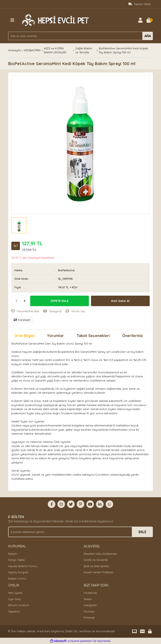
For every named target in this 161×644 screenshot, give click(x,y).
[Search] (80, 36)
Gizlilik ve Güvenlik (96, 560)
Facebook (90, 593)
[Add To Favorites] (25, 311)
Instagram (90, 605)
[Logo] (55, 20)
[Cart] (149, 20)
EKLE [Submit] (142, 532)
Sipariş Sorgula (18, 572)
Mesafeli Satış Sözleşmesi (100, 554)
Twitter (88, 599)
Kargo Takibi (16, 560)
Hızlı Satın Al (120, 301)
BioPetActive (66, 270)
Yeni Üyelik (15, 593)
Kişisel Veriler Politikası (98, 572)
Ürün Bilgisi (24, 336)
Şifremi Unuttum (19, 605)
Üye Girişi (14, 599)
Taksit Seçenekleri (93, 336)
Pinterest (89, 618)
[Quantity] (20, 301)
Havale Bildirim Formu (23, 566)
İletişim (13, 554)
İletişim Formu (17, 578)
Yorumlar (55, 336)
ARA (148, 36)
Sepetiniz (14, 611)
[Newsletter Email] (80, 532)
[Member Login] (140, 20)
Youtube (89, 611)
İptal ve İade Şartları (97, 566)
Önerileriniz (133, 336)
